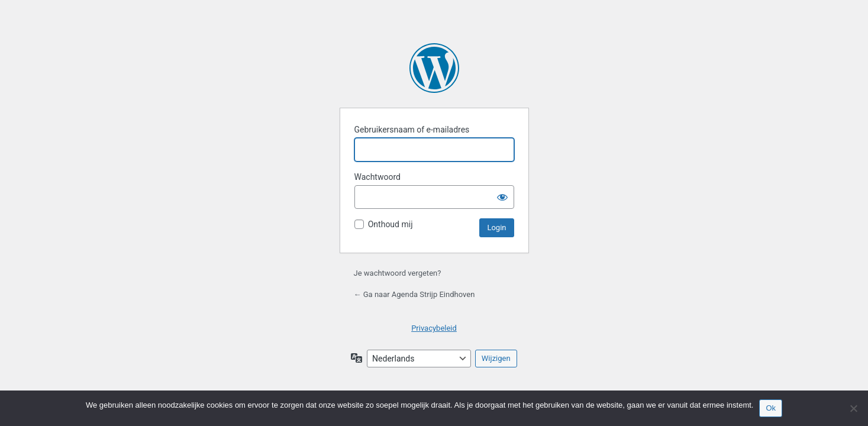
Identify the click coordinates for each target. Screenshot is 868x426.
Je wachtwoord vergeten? (398, 273)
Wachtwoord (377, 177)
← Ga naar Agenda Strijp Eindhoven (414, 294)
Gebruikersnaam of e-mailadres (412, 130)
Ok (771, 408)
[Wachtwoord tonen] (502, 197)
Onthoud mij (391, 224)
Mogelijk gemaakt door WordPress (434, 68)
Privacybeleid (434, 328)
